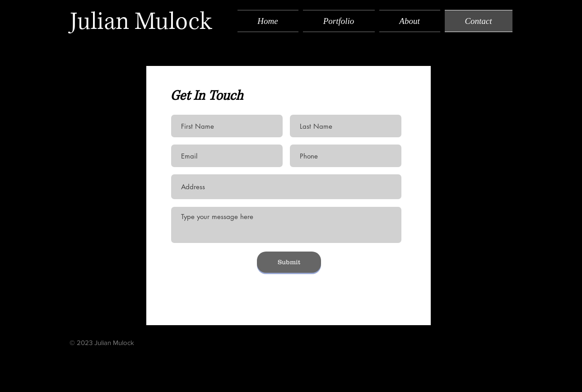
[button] (339, 21)
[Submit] (289, 262)
